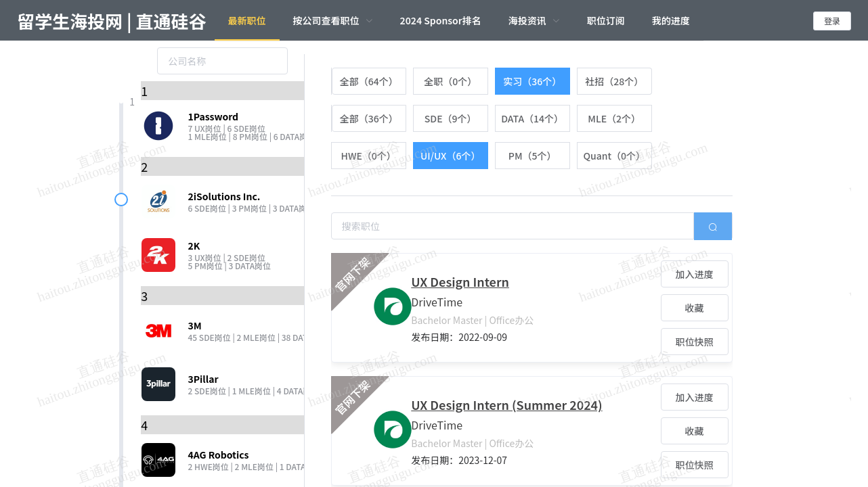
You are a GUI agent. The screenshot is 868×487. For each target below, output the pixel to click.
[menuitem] (333, 20)
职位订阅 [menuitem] (606, 20)
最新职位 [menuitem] (247, 20)
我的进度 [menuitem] (671, 20)
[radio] (369, 81)
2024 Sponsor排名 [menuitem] (441, 20)
